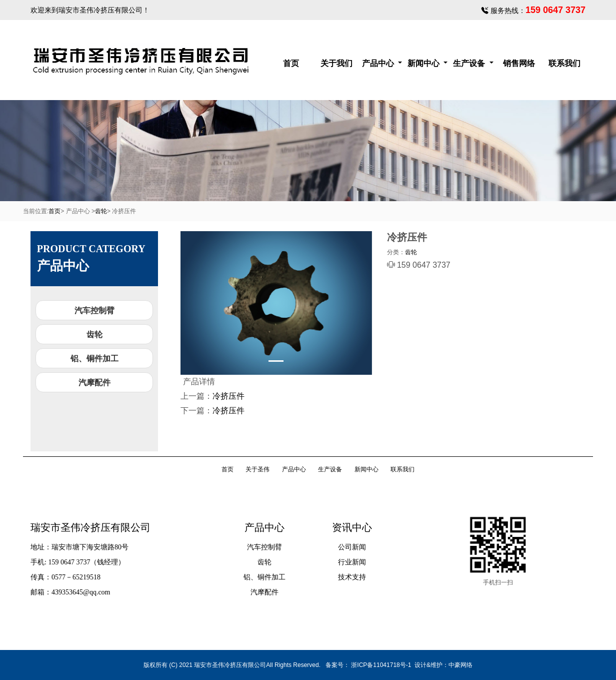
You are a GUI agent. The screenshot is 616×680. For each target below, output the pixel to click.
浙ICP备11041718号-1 (381, 665)
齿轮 (101, 211)
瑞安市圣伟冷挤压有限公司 (100, 10)
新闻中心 (424, 63)
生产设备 (470, 63)
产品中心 (379, 63)
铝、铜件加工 (94, 359)
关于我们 (336, 63)
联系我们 (564, 63)
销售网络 (519, 63)
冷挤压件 (228, 396)
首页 (291, 63)
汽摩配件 (94, 383)
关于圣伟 (257, 469)
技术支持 (352, 577)
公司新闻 (352, 547)
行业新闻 (352, 562)
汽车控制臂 (94, 310)
